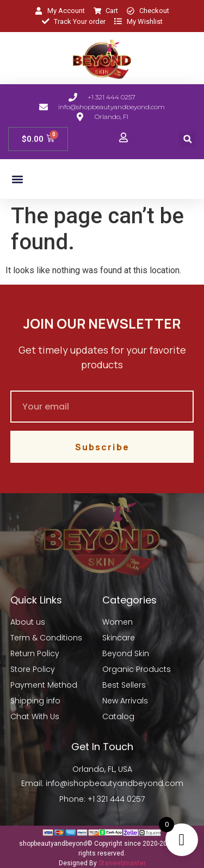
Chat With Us (35, 716)
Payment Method (44, 685)
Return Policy (35, 653)
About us (28, 622)
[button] (187, 139)
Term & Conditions (46, 638)
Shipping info (35, 701)
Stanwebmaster (122, 863)
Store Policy (33, 669)
